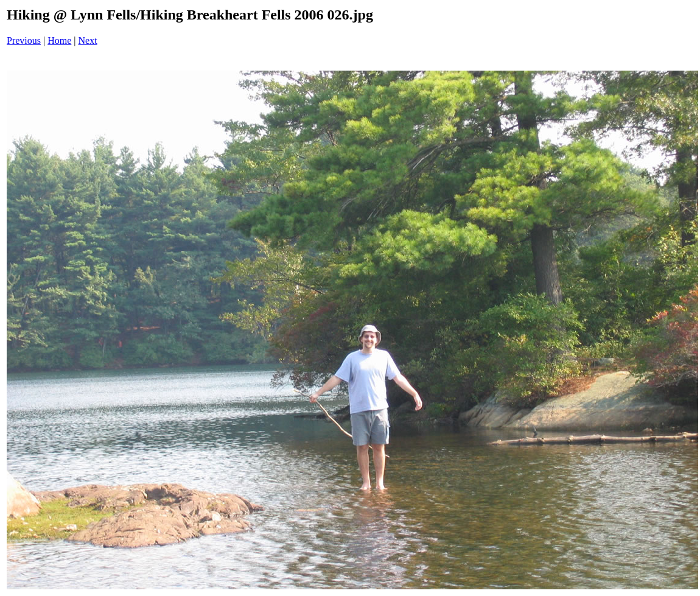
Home (59, 40)
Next (88, 40)
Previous (24, 40)
